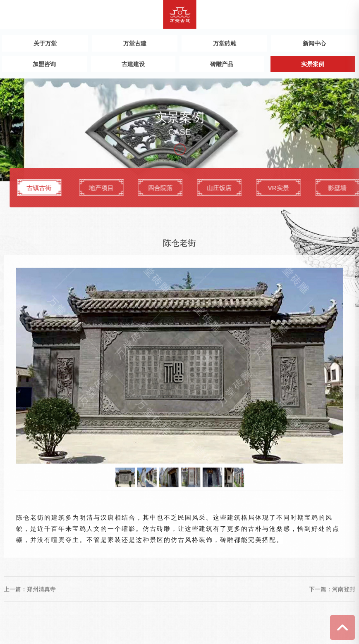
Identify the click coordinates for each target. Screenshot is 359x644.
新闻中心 (314, 43)
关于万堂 (45, 43)
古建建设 (133, 64)
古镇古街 (96, 191)
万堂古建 (135, 43)
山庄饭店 (291, 191)
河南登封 (344, 589)
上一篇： (15, 589)
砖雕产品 (222, 64)
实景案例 (313, 64)
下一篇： (321, 589)
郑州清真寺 (41, 589)
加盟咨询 (44, 64)
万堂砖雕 (225, 43)
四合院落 (232, 191)
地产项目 (172, 191)
